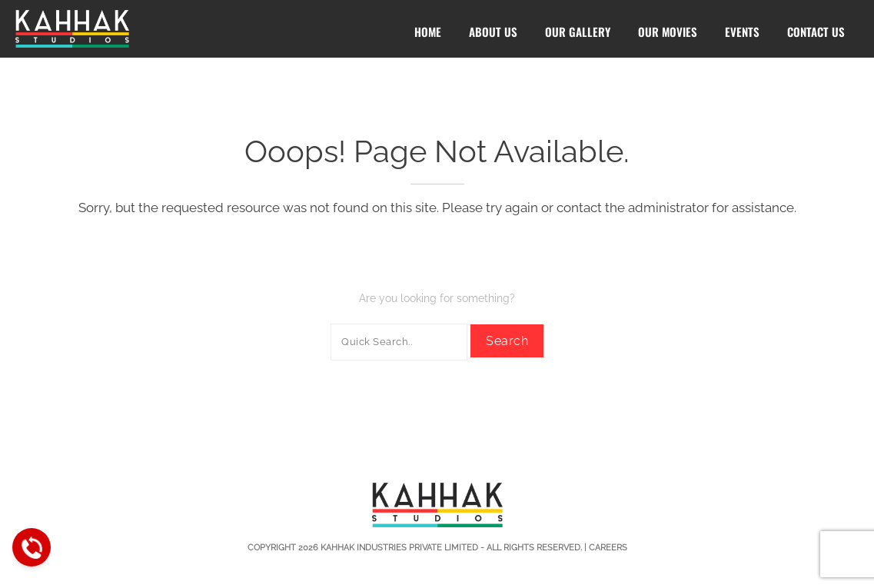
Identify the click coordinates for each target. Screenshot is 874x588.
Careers (608, 548)
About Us (493, 32)
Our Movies (668, 32)
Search (507, 341)
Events (742, 32)
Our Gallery (578, 32)
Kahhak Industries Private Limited (399, 548)
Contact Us (816, 32)
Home (428, 32)
